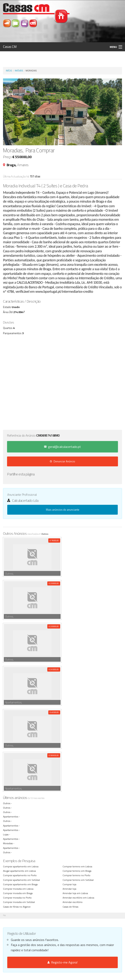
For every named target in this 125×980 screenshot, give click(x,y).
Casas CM (10, 47)
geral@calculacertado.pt (62, 447)
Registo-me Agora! (62, 962)
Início (9, 71)
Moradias (31, 71)
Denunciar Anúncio (62, 461)
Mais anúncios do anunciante (63, 510)
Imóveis (19, 71)
